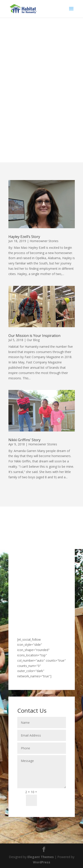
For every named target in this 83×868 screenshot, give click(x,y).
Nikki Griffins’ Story (24, 440)
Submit (53, 797)
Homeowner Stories (44, 241)
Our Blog (33, 340)
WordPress (42, 862)
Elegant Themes (41, 857)
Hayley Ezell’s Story (24, 237)
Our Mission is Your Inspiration (34, 336)
